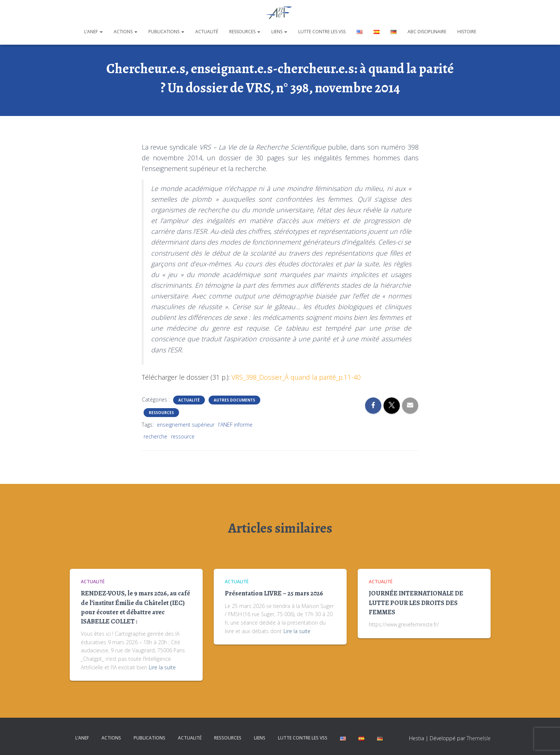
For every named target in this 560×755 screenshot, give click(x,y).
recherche (155, 436)
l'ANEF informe (235, 425)
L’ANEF (93, 32)
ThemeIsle (479, 738)
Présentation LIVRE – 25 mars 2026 (274, 593)
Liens (279, 32)
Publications (166, 32)
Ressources (245, 32)
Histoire (467, 32)
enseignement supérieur (186, 425)
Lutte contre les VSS (322, 32)
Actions (126, 32)
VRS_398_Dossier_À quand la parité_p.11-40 (296, 377)
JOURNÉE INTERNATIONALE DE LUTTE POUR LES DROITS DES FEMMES (416, 602)
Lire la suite (162, 667)
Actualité (207, 32)
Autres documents (234, 400)
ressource (183, 436)
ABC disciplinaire (427, 32)
